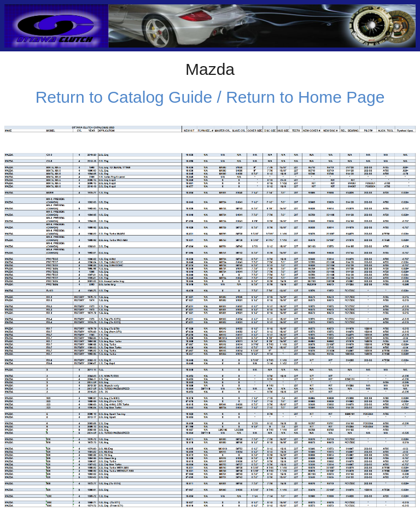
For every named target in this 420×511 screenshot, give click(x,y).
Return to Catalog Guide (124, 97)
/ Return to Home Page (298, 97)
